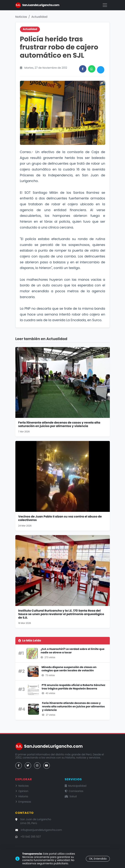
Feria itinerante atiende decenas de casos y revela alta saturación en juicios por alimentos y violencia (59, 424)
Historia (22, 796)
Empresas (23, 802)
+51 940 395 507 (31, 837)
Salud (71, 796)
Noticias (21, 17)
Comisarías (74, 791)
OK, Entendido (98, 859)
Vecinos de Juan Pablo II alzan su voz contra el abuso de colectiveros (60, 518)
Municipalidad (76, 786)
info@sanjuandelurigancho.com (41, 830)
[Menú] (105, 5)
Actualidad (39, 17)
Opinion (22, 791)
